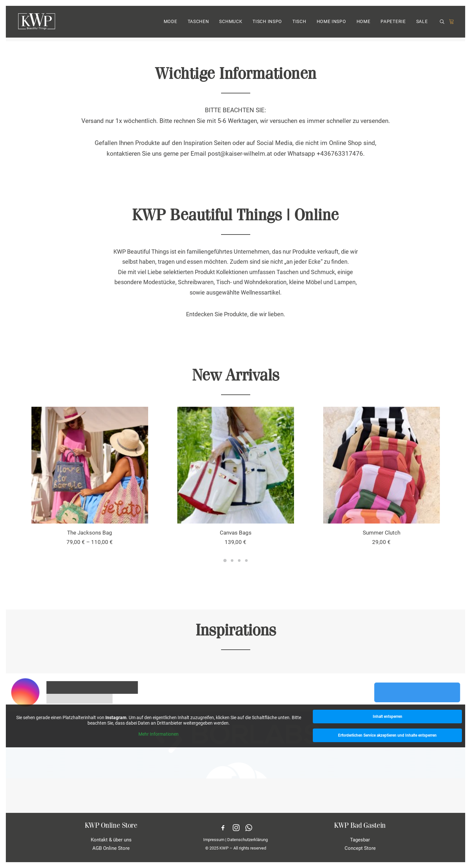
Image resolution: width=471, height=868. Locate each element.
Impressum (214, 840)
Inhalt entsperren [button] (387, 717)
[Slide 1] (225, 561)
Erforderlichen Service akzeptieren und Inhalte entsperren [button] (387, 735)
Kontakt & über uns (111, 840)
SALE (422, 24)
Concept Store (360, 848)
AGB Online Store (111, 848)
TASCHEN (198, 24)
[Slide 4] (246, 561)
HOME (364, 24)
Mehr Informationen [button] (159, 734)
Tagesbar (360, 840)
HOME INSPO (331, 24)
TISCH (299, 24)
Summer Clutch (382, 533)
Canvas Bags (236, 533)
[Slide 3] (239, 561)
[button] (443, 24)
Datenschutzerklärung (247, 840)
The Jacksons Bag (90, 533)
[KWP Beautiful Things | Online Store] (36, 24)
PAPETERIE (393, 24)
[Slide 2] (232, 561)
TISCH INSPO (267, 24)
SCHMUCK (231, 24)
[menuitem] (171, 24)
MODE (171, 24)
